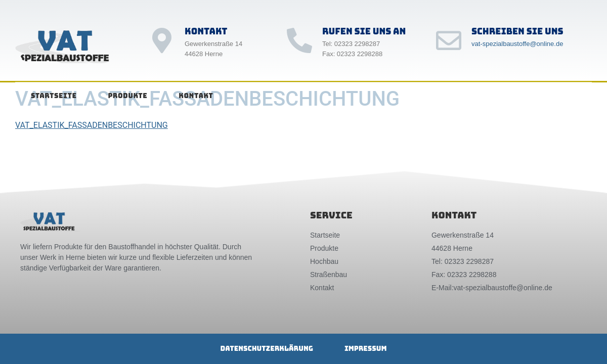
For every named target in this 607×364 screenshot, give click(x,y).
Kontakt (196, 96)
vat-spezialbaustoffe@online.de (517, 44)
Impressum (366, 349)
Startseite (54, 96)
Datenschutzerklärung (267, 349)
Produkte (127, 96)
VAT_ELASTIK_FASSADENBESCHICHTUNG (92, 125)
